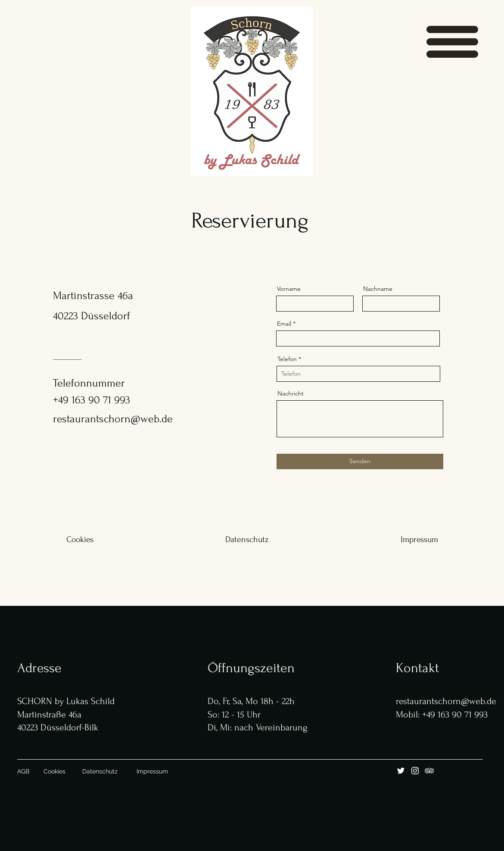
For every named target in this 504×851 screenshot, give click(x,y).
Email (284, 324)
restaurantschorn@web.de (113, 419)
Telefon (287, 359)
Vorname (289, 289)
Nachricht (291, 393)
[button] (452, 42)
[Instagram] (415, 771)
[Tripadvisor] (429, 771)
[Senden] (360, 461)
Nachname (378, 289)
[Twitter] (401, 771)
